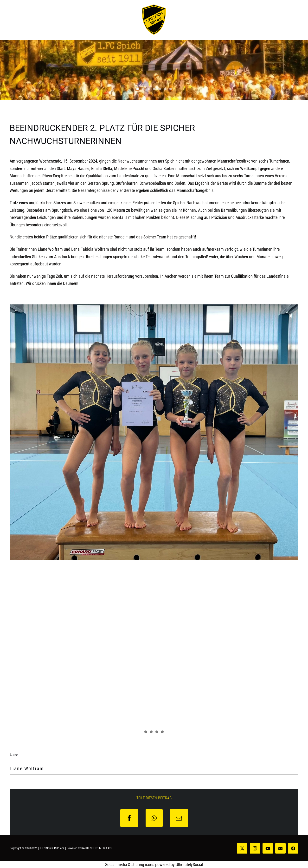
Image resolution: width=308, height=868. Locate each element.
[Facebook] (129, 818)
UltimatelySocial (189, 865)
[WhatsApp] (154, 818)
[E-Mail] (179, 818)
